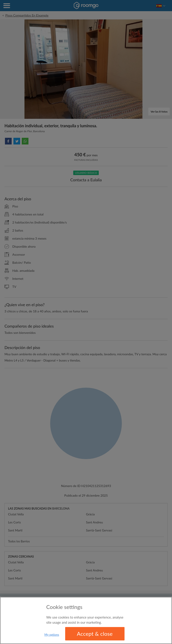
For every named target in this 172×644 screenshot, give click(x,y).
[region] (86, 620)
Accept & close (95, 634)
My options (52, 635)
